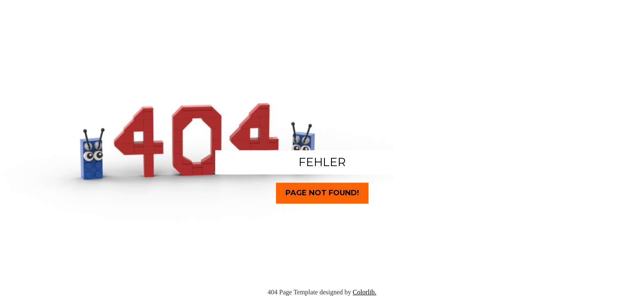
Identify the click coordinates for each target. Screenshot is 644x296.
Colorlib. (365, 292)
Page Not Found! (322, 193)
